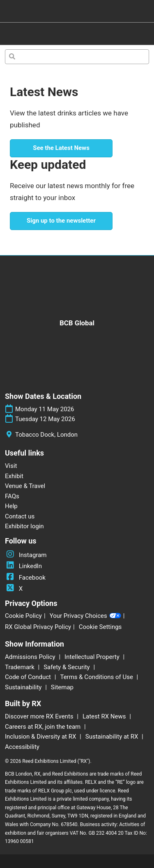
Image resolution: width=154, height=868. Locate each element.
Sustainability (24, 687)
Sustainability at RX (113, 737)
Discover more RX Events (40, 716)
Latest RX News (105, 716)
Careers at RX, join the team (44, 727)
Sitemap (62, 687)
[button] (61, 148)
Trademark (20, 667)
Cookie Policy (23, 616)
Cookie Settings (100, 627)
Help (11, 506)
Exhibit (14, 476)
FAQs (12, 496)
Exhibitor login (24, 526)
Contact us (20, 516)
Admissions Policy (31, 657)
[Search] (77, 57)
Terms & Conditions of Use (97, 677)
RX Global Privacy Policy (38, 627)
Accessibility (22, 747)
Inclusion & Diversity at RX (41, 737)
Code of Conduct (29, 677)
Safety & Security (67, 667)
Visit (11, 466)
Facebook (25, 578)
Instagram (26, 555)
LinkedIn (23, 566)
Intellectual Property (93, 657)
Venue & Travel (25, 486)
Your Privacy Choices (85, 616)
